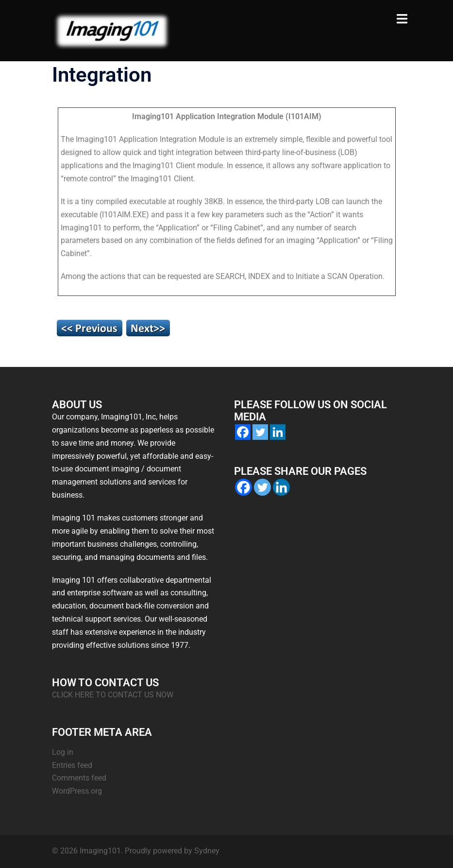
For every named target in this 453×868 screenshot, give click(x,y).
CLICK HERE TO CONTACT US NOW (113, 695)
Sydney (207, 851)
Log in (63, 752)
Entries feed (72, 765)
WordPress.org (77, 791)
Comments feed (79, 778)
